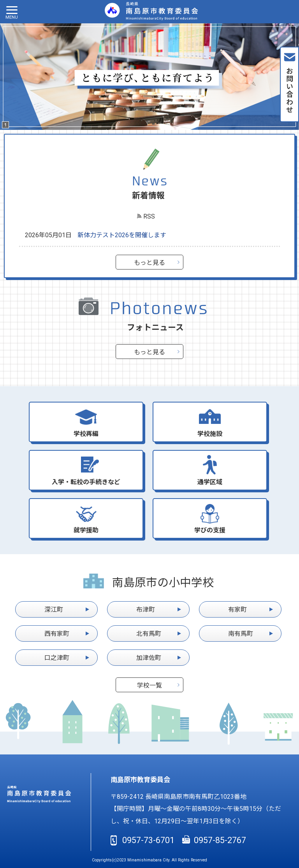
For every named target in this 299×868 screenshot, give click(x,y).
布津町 (146, 610)
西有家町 (57, 634)
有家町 (237, 610)
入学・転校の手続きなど (86, 482)
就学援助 (86, 530)
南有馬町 (241, 634)
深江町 (54, 610)
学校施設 (210, 434)
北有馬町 (149, 634)
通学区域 (210, 482)
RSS (149, 216)
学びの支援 (210, 530)
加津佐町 (149, 658)
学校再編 (86, 434)
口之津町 (57, 658)
